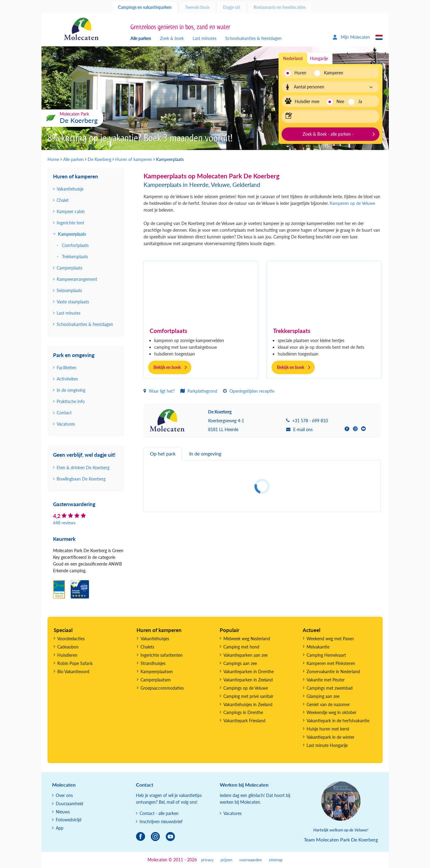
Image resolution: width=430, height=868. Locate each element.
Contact (64, 413)
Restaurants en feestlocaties (280, 7)
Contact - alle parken (159, 813)
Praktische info (71, 401)
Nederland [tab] (293, 58)
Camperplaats (69, 268)
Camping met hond (241, 647)
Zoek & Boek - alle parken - (328, 134)
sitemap (276, 860)
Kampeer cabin (71, 211)
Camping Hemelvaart (326, 655)
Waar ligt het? (159, 391)
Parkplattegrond (199, 391)
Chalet (63, 200)
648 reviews (64, 523)
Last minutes (204, 38)
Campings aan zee (240, 663)
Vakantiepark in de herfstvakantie (338, 721)
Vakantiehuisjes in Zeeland (248, 704)
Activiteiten (67, 379)
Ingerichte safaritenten (162, 655)
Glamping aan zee (323, 696)
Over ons (64, 795)
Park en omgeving (74, 355)
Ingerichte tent (70, 223)
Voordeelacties (71, 639)
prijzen (226, 860)
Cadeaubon (68, 647)
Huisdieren (67, 655)
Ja (360, 101)
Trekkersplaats (292, 331)
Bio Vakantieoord (73, 672)
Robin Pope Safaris (75, 663)
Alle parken (141, 38)
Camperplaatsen (156, 680)
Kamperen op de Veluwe (352, 203)
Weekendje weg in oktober (332, 712)
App (60, 828)
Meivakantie (318, 647)
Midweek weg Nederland (247, 639)
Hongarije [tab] (319, 58)
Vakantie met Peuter (326, 680)
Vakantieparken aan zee (245, 655)
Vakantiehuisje (70, 189)
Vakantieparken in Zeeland (248, 680)
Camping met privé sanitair (248, 696)
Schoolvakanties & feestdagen (253, 38)
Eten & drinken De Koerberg (83, 468)
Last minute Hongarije (327, 745)
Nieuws (63, 812)
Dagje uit (232, 7)
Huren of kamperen (76, 176)
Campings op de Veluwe (246, 688)
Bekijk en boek (167, 367)
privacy (207, 860)
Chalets (147, 647)
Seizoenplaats (69, 290)
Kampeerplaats (72, 234)
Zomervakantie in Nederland (333, 672)
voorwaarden (251, 860)
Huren (300, 73)
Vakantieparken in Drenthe (249, 672)
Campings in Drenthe (243, 712)
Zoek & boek (172, 38)
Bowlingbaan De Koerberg (81, 479)
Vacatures (66, 424)
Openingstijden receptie (249, 391)
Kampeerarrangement (77, 279)
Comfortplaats (168, 331)
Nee (340, 101)
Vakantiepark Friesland (244, 721)
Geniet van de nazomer (328, 704)
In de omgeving (71, 390)
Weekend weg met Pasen (330, 639)
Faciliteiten (67, 368)
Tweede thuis (197, 7)
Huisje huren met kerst (328, 729)
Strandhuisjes (153, 663)
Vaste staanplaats (73, 302)
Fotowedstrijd (69, 820)
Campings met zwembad (330, 688)
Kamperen (332, 73)
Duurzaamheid (69, 804)
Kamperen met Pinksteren (331, 663)
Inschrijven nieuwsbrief (161, 822)
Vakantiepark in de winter (330, 737)
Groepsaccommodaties (162, 688)
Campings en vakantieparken (145, 7)
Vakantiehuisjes (155, 639)
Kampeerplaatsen (157, 672)
